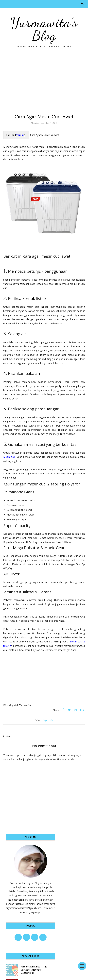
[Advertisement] (44, 81)
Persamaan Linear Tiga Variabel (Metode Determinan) (34, 970)
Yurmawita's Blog (44, 29)
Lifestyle (48, 720)
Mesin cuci (9, 457)
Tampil (20, 135)
